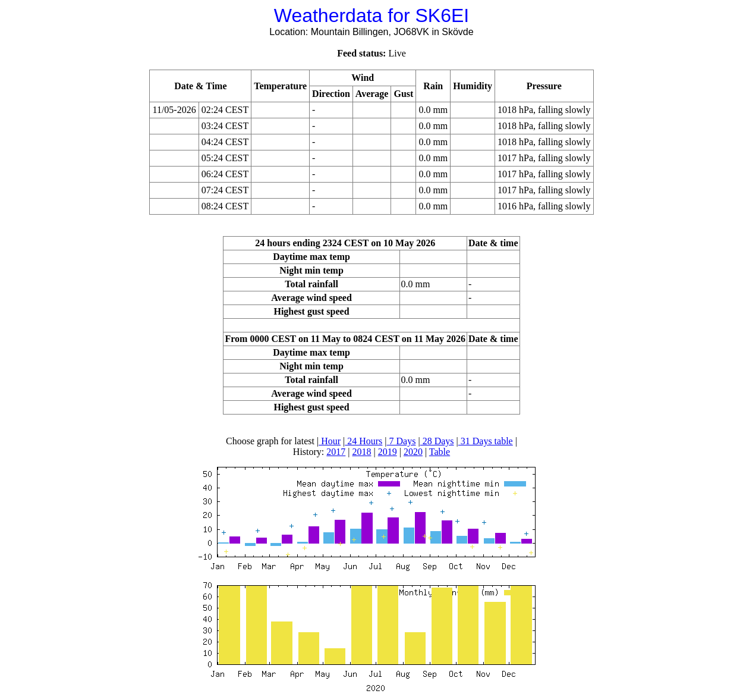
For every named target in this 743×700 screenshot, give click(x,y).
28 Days (437, 441)
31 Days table (486, 441)
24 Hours (363, 441)
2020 (413, 452)
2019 (388, 452)
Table (440, 452)
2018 (362, 452)
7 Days (402, 441)
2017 (336, 452)
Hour (330, 441)
